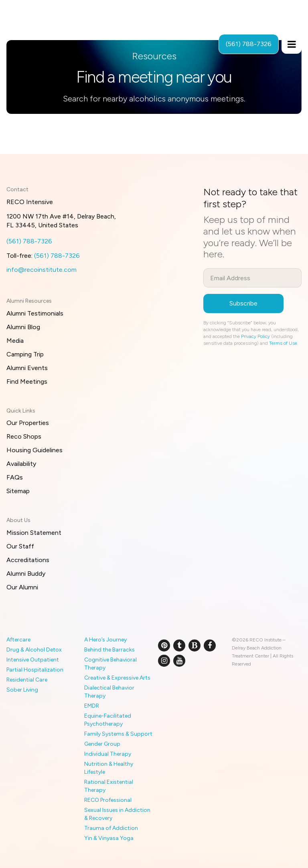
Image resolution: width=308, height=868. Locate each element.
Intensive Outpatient (33, 660)
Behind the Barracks (109, 650)
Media (15, 341)
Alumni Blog (23, 327)
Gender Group (102, 744)
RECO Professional (108, 800)
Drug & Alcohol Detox (34, 650)
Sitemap (18, 491)
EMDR (92, 706)
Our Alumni (22, 587)
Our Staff (20, 546)
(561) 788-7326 (29, 241)
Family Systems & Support (118, 734)
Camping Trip (25, 354)
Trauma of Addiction (111, 828)
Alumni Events (27, 368)
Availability (21, 464)
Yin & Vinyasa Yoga (109, 838)
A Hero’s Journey (105, 640)
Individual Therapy (108, 754)
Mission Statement (34, 533)
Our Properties (28, 423)
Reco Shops (24, 436)
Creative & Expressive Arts (117, 678)
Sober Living (22, 690)
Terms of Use (283, 343)
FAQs (15, 477)
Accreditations (28, 560)
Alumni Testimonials (35, 313)
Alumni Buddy (26, 574)
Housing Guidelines (34, 450)
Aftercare (18, 640)
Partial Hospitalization (35, 670)
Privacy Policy (255, 336)
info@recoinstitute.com (42, 270)
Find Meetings (27, 381)
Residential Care (27, 680)
